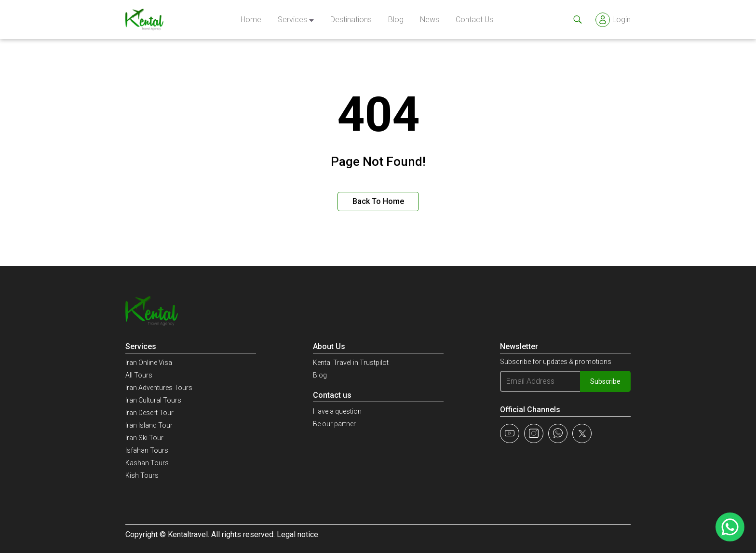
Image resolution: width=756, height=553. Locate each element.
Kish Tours (142, 475)
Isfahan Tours (147, 450)
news (430, 20)
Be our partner (334, 424)
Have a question (337, 411)
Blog (396, 20)
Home (251, 20)
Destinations (351, 20)
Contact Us (474, 20)
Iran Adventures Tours (159, 388)
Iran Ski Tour (144, 438)
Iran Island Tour (149, 425)
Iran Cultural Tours (153, 400)
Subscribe (605, 381)
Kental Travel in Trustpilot (351, 363)
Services (292, 20)
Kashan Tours (147, 463)
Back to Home (378, 201)
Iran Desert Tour (149, 413)
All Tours (139, 375)
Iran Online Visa (149, 363)
